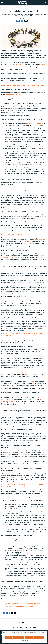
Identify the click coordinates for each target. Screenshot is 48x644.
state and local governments (14, 94)
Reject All (34, 637)
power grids (26, 241)
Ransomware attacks (17, 64)
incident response (30, 382)
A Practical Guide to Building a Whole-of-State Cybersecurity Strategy (23, 603)
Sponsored (24, 9)
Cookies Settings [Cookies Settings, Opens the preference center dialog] (24, 640)
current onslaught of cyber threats (34, 123)
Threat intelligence (6, 357)
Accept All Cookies (14, 637)
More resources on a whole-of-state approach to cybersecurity (21, 605)
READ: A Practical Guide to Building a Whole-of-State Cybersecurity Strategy (23, 86)
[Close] (46, 632)
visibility (19, 164)
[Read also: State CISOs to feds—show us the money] (16, 234)
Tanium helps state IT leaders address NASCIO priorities (19, 607)
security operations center (31, 375)
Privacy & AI (34, 627)
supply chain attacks (7, 82)
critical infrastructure (40, 240)
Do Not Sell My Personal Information (21, 627)
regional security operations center (16, 477)
